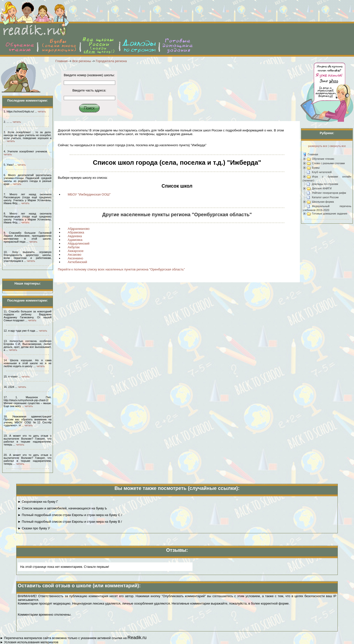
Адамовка (75, 240)
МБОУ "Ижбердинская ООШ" (89, 194)
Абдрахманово (79, 229)
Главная (61, 61)
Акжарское (76, 251)
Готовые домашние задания (330, 214)
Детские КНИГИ (322, 188)
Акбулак (74, 247)
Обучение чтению (323, 159)
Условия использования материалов (31, 642)
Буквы (316, 168)
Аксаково (74, 255)
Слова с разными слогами (328, 163)
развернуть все (318, 146)
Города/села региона (111, 61)
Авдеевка (75, 236)
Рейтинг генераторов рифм (329, 193)
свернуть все (338, 146)
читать (42, 111)
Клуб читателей (322, 172)
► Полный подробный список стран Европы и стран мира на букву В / (70, 522)
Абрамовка (76, 232)
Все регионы (82, 61)
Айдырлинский (79, 243)
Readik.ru (137, 638)
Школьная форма (323, 202)
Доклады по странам (325, 184)
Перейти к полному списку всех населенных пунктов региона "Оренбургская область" (121, 269)
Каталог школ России (325, 197)
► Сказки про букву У (34, 528)
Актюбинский (77, 262)
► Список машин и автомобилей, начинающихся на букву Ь (62, 508)
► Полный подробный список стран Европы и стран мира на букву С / (70, 515)
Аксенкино (75, 258)
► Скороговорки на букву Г (38, 502)
